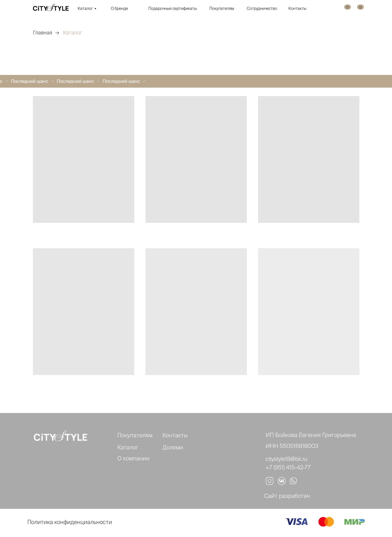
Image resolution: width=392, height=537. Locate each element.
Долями (173, 447)
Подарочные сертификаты (173, 8)
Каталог (85, 8)
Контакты (297, 8)
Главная (43, 33)
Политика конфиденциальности (70, 522)
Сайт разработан (287, 496)
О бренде (119, 8)
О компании (133, 458)
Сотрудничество (262, 8)
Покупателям (222, 8)
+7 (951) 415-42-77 (288, 467)
